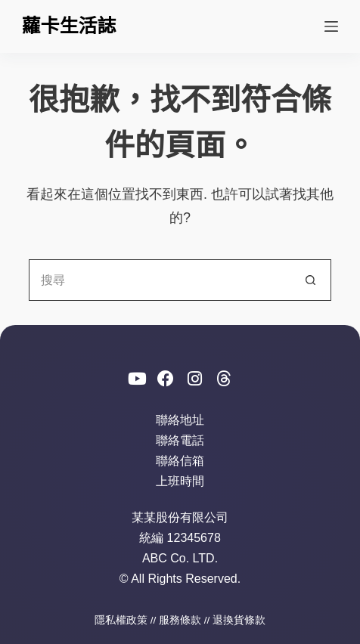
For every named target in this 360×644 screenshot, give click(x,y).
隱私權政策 (121, 620)
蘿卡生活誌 (69, 26)
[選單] (331, 26)
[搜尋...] (159, 280)
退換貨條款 (239, 620)
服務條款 (180, 620)
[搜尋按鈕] (310, 280)
